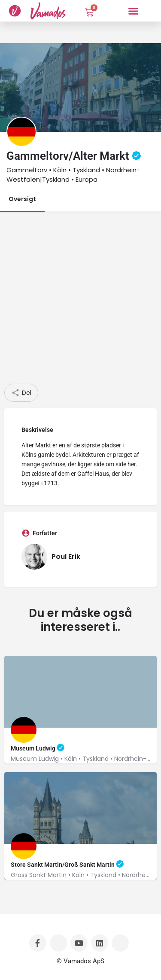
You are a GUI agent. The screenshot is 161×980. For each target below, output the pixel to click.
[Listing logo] (21, 132)
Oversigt (22, 199)
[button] (133, 11)
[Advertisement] (80, 299)
